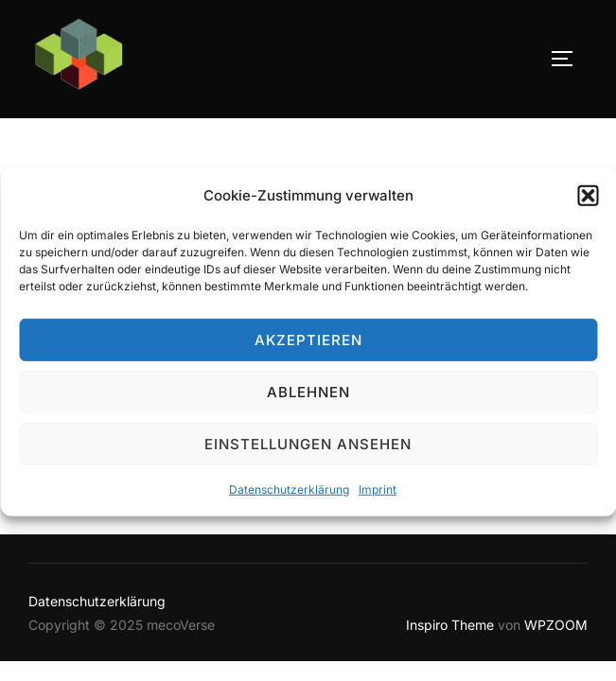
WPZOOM (556, 625)
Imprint (378, 494)
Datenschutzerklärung (289, 494)
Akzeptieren (308, 345)
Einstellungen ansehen (308, 449)
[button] (588, 201)
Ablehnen (308, 397)
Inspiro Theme (450, 625)
